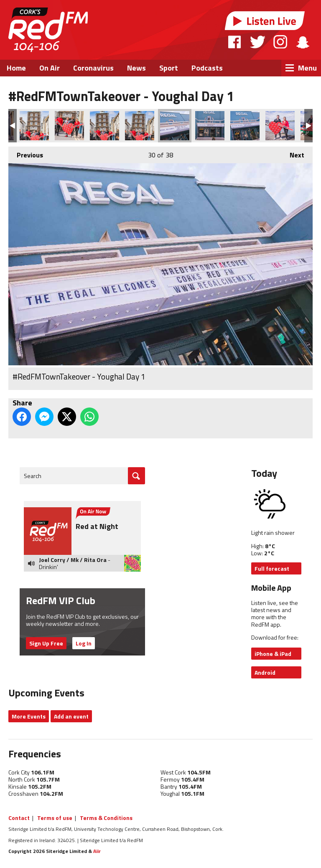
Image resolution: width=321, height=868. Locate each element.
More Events (29, 716)
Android (265, 672)
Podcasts (207, 68)
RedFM (48, 30)
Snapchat (302, 42)
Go (136, 476)
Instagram (280, 42)
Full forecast (272, 568)
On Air (50, 68)
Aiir (97, 851)
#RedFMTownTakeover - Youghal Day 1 (34, 126)
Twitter (257, 42)
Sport (169, 68)
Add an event (71, 716)
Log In (84, 643)
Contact (19, 818)
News (136, 68)
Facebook (235, 42)
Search (33, 476)
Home (16, 68)
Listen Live (265, 21)
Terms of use (55, 818)
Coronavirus (93, 68)
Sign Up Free (46, 643)
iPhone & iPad (273, 654)
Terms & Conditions (106, 818)
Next (293, 153)
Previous (26, 153)
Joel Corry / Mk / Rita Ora (73, 560)
